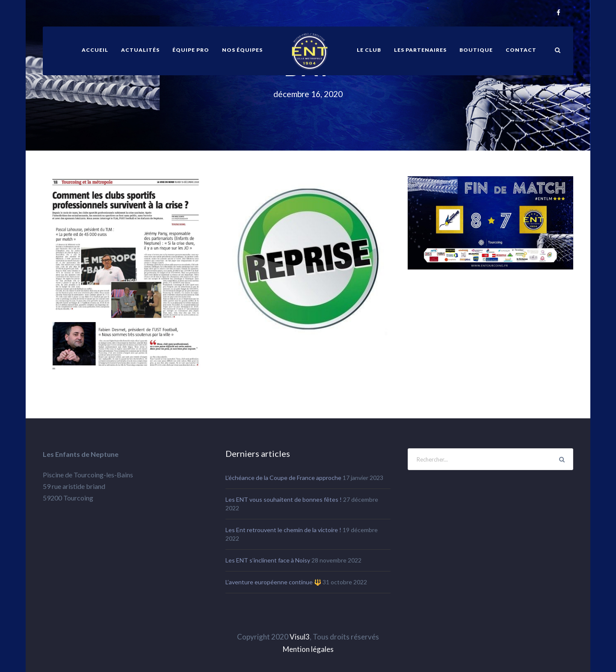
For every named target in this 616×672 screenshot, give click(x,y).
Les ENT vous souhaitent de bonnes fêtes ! (284, 499)
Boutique (476, 50)
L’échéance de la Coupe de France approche (283, 478)
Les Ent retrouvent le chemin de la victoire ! (283, 530)
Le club (369, 50)
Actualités (140, 50)
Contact (521, 50)
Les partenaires (420, 50)
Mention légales (308, 649)
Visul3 (300, 637)
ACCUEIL (95, 50)
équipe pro (191, 50)
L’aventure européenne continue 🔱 (273, 582)
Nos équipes (242, 50)
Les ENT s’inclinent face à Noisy (268, 560)
